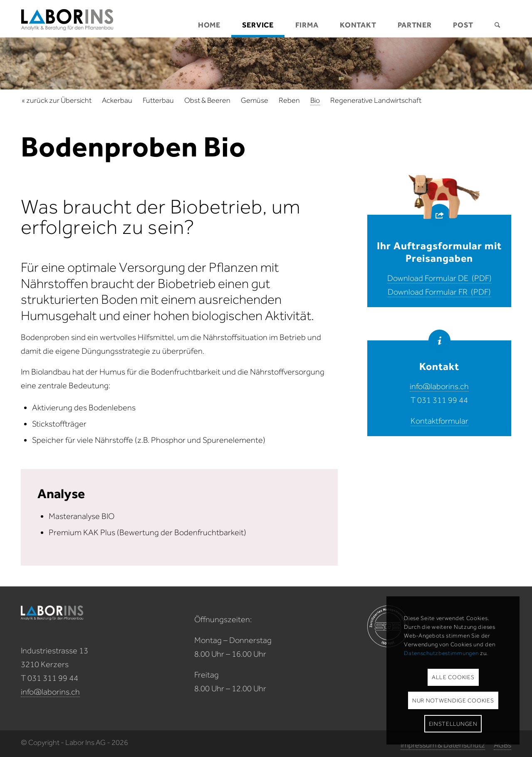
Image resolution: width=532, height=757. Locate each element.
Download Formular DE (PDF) (439, 278)
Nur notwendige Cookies (453, 701)
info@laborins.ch (439, 386)
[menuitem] (209, 19)
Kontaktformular (439, 421)
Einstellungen (453, 724)
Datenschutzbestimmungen (441, 653)
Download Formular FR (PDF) (439, 292)
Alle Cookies (453, 677)
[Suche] (497, 19)
